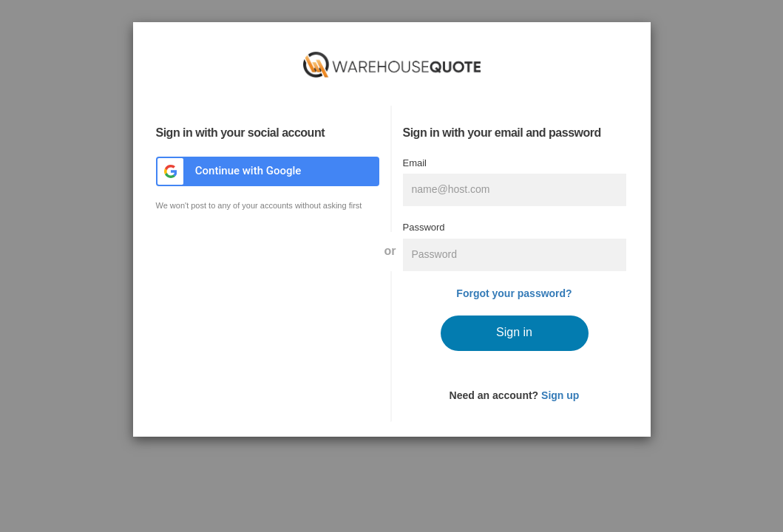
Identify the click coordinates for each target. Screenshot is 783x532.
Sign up (560, 395)
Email (415, 163)
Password (424, 227)
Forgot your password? (514, 293)
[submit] (515, 333)
